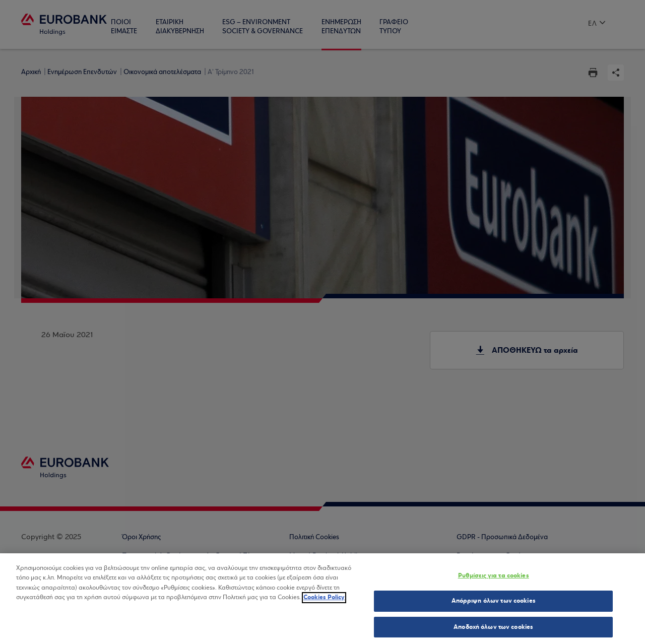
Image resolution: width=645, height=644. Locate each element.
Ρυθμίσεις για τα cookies (494, 579)
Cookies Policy (324, 601)
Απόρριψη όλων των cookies (494, 605)
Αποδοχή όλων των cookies (493, 631)
